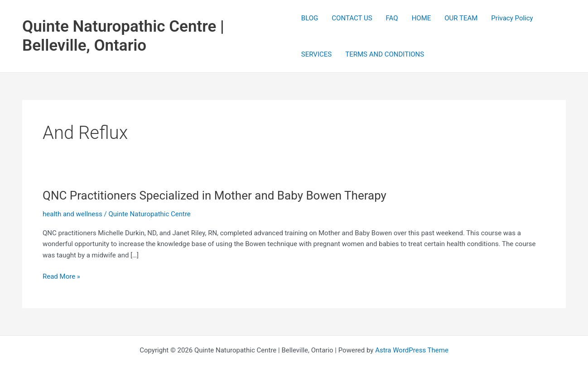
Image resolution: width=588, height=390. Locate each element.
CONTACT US (352, 18)
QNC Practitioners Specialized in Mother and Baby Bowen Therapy (214, 195)
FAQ (392, 18)
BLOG (310, 18)
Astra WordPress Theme (412, 350)
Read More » (61, 277)
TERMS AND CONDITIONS (385, 54)
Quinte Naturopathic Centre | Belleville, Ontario (123, 36)
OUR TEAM (461, 18)
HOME (422, 18)
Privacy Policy (512, 18)
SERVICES (316, 54)
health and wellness (72, 214)
